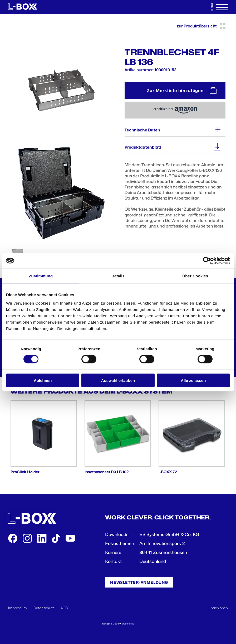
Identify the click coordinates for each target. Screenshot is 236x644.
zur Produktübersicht (201, 26)
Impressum (18, 608)
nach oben (219, 608)
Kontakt (113, 561)
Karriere (113, 552)
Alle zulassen (193, 380)
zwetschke (128, 624)
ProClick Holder (25, 472)
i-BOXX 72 (168, 472)
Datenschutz (44, 608)
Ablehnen (43, 380)
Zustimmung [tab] (41, 276)
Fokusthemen (120, 543)
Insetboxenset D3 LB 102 (107, 472)
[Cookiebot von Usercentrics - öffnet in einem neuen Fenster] (207, 261)
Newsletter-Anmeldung (139, 582)
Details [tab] (118, 276)
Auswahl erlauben (118, 380)
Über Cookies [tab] (195, 276)
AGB (64, 608)
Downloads (117, 534)
